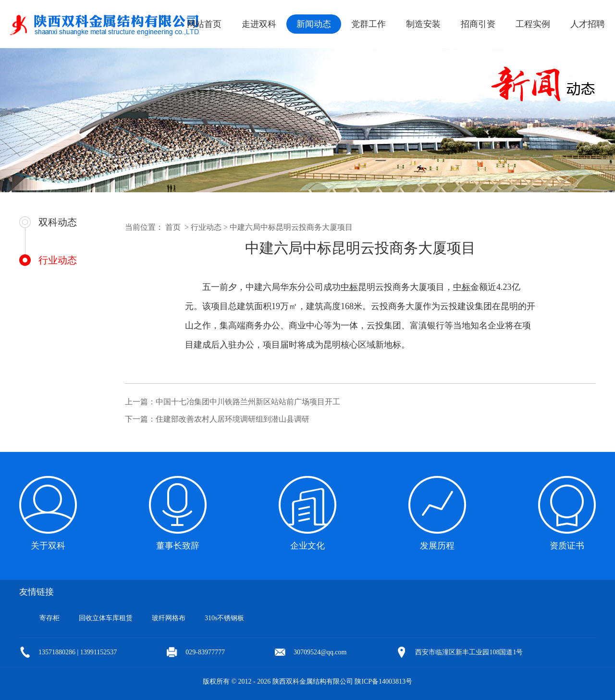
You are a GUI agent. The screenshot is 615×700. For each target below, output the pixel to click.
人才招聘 (588, 24)
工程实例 (533, 24)
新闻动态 (314, 24)
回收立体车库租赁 (106, 618)
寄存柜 (49, 618)
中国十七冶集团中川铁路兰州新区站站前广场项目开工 (248, 402)
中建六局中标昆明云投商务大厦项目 (291, 227)
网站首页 (204, 24)
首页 (173, 227)
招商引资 (478, 24)
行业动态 (58, 260)
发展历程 (437, 546)
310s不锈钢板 (224, 618)
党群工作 (369, 24)
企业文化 (307, 546)
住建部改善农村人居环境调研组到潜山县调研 (233, 419)
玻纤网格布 (169, 618)
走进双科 (259, 24)
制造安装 (423, 24)
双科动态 (58, 222)
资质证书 (567, 546)
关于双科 (48, 546)
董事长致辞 (178, 546)
